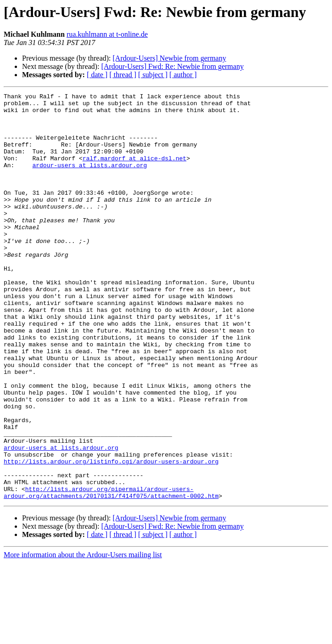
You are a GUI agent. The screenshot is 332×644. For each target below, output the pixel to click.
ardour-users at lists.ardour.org (90, 180)
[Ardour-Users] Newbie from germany (169, 58)
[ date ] (97, 75)
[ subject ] (153, 75)
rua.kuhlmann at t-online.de (107, 34)
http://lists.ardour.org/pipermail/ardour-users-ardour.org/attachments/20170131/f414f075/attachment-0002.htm (111, 573)
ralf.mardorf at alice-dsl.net (135, 172)
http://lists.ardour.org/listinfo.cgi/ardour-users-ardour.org (111, 536)
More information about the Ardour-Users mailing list (83, 636)
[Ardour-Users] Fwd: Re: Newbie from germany (172, 66)
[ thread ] (123, 75)
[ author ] (183, 75)
